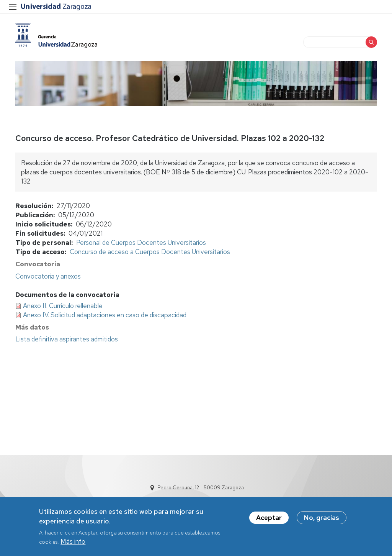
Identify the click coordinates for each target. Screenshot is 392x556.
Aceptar (269, 518)
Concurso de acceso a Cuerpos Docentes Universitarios (150, 253)
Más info (73, 542)
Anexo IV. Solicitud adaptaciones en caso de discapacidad (105, 316)
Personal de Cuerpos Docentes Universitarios (141, 243)
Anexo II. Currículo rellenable (63, 307)
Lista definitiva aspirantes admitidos (67, 340)
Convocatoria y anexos (48, 277)
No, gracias (322, 518)
